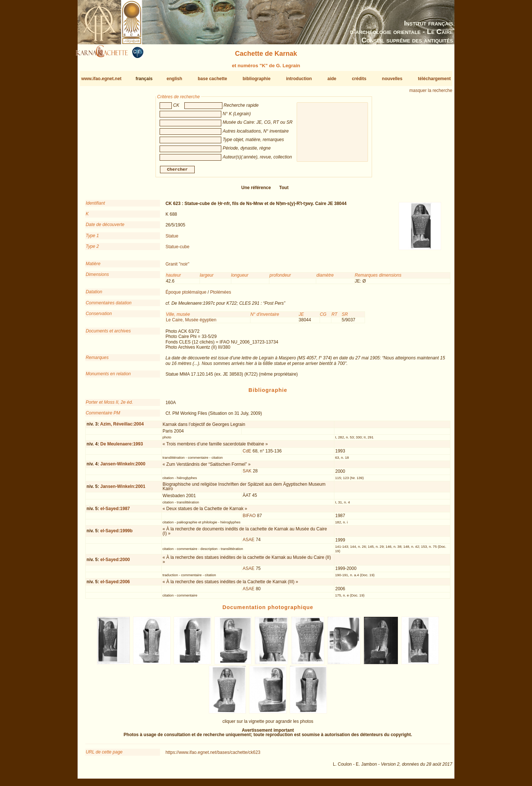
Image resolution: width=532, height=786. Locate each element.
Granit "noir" (178, 267)
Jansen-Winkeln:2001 (123, 489)
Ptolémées (221, 295)
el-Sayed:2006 (115, 585)
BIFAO (249, 519)
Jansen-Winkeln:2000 (123, 467)
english (174, 79)
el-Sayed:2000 (115, 562)
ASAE (249, 543)
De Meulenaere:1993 (121, 447)
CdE (247, 454)
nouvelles (392, 79)
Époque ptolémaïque (186, 295)
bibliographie (257, 79)
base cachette (212, 79)
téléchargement (434, 79)
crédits (359, 79)
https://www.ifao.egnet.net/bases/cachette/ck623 (213, 755)
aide (332, 79)
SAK (247, 474)
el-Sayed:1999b (116, 534)
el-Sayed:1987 (115, 512)
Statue (172, 239)
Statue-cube (178, 250)
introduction (299, 79)
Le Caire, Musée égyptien (191, 323)
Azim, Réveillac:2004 (122, 427)
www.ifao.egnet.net (101, 79)
